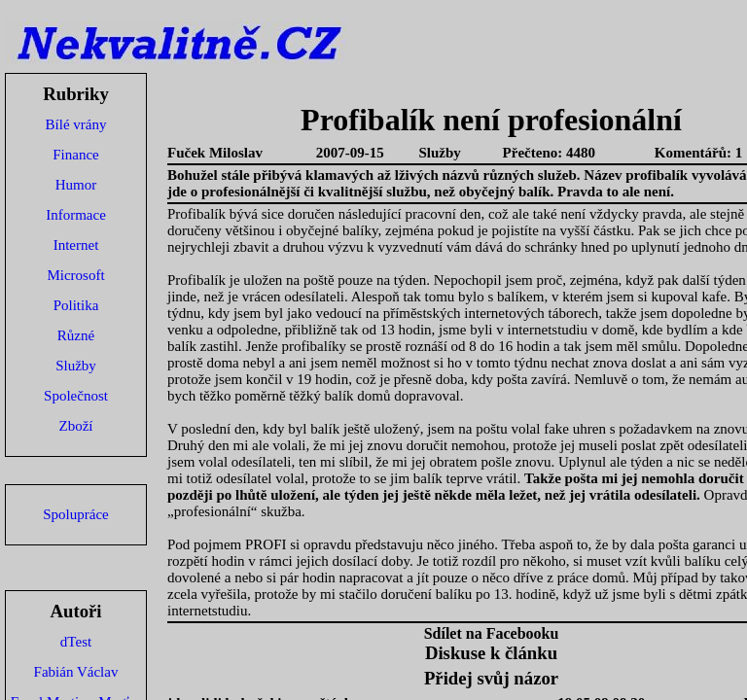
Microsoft (75, 275)
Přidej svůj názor (491, 678)
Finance (75, 155)
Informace (76, 215)
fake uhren (575, 429)
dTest (76, 642)
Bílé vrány (76, 124)
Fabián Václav (76, 672)
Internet (76, 245)
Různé (76, 335)
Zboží (76, 426)
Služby (76, 366)
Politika (76, 305)
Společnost (76, 396)
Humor (76, 185)
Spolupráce (75, 514)
